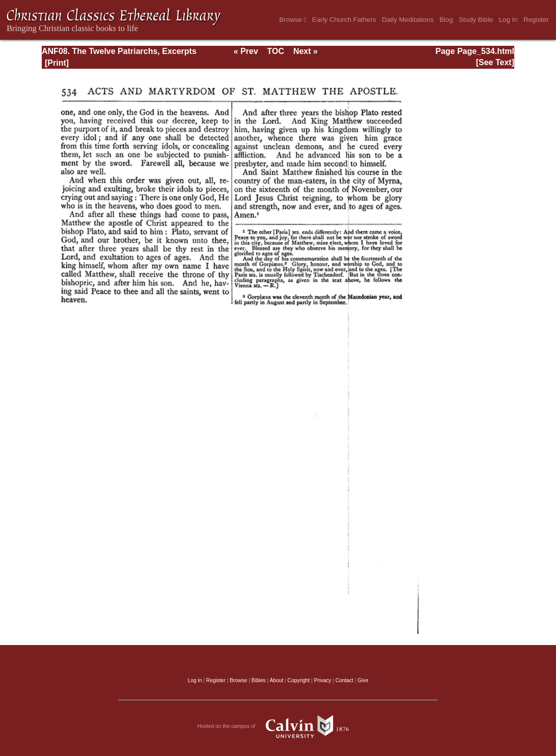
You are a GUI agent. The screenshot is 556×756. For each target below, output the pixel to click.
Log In (508, 20)
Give (363, 680)
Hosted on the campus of (278, 726)
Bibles (259, 680)
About (276, 680)
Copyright (299, 680)
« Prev (246, 51)
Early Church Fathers (344, 20)
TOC (276, 51)
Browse (293, 20)
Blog (446, 20)
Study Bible (476, 20)
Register (536, 20)
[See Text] (495, 62)
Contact (344, 680)
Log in (195, 680)
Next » (305, 51)
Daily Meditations (408, 20)
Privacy (323, 680)
